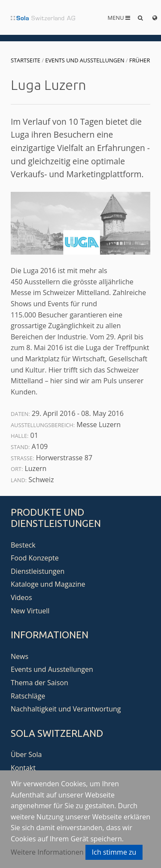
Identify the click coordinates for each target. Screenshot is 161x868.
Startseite (26, 60)
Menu (119, 18)
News (20, 656)
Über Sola (26, 754)
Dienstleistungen (38, 571)
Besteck (23, 545)
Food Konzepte (35, 558)
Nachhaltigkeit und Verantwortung (66, 709)
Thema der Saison (39, 683)
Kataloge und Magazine (48, 584)
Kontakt (23, 768)
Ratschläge (28, 696)
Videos (21, 597)
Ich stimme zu (114, 852)
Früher (140, 60)
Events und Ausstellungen (85, 60)
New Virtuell (30, 611)
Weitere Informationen (47, 852)
